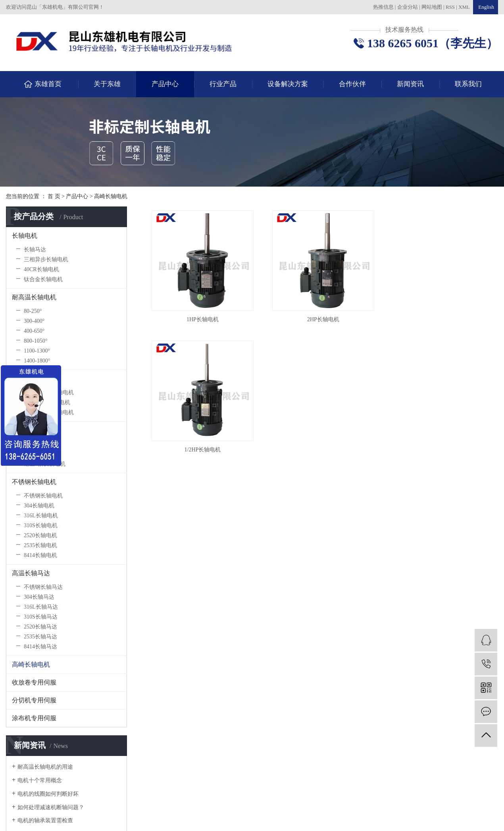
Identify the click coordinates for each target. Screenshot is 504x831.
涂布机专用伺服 (34, 718)
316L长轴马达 (41, 607)
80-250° (33, 311)
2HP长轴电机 (327, 322)
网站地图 (432, 7)
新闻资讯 (410, 84)
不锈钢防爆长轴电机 (49, 392)
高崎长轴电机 (111, 196)
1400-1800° (37, 361)
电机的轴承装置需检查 (45, 820)
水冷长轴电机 (40, 444)
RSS (450, 7)
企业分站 (408, 7)
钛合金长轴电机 (43, 279)
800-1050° (36, 341)
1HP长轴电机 (204, 322)
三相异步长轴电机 (46, 259)
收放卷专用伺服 (34, 682)
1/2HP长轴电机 (204, 454)
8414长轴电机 (40, 555)
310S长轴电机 (41, 525)
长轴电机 (25, 236)
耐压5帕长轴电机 (45, 464)
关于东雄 (107, 84)
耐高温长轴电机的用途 (45, 767)
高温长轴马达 (31, 573)
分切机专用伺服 (34, 700)
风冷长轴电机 (40, 454)
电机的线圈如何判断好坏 (48, 794)
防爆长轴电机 (31, 379)
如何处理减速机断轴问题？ (51, 807)
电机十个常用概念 (40, 780)
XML (464, 7)
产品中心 (165, 84)
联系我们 (468, 84)
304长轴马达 (39, 597)
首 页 (54, 196)
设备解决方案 (288, 84)
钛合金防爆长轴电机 (49, 412)
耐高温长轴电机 (34, 297)
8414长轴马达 (40, 647)
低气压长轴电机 (34, 430)
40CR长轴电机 (41, 269)
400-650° (34, 331)
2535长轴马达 (40, 637)
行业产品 (223, 84)
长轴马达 (35, 250)
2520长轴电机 (40, 535)
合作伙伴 (352, 84)
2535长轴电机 (40, 545)
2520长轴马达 (40, 627)
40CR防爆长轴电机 (47, 402)
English (486, 7)
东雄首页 (48, 84)
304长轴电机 (39, 506)
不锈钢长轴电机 (34, 482)
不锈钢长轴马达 (43, 587)
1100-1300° (37, 351)
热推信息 (383, 7)
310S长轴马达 (41, 617)
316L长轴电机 (41, 516)
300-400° (34, 321)
